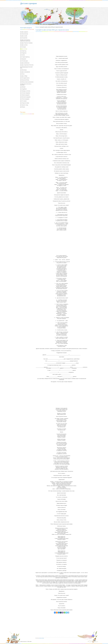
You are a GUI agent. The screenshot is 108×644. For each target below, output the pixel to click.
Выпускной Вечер (25, 80)
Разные (23, 107)
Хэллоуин (24, 47)
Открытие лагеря (25, 103)
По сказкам (24, 101)
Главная (37, 27)
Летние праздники (26, 99)
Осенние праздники (26, 93)
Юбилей (24, 87)
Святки (23, 55)
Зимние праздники (26, 95)
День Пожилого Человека (27, 43)
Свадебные (24, 89)
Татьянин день (25, 61)
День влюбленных (26, 63)
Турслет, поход (25, 105)
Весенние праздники (26, 97)
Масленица (24, 70)
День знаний (24, 36)
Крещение (24, 59)
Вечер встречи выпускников (28, 82)
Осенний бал (25, 38)
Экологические (25, 34)
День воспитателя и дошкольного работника (25, 40)
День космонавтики (26, 72)
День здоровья (25, 32)
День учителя (25, 45)
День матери (24, 49)
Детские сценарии (29, 3)
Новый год (24, 51)
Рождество (24, 53)
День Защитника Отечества (28, 65)
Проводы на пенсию (26, 91)
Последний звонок (26, 78)
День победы (25, 76)
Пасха (23, 74)
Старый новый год (26, 57)
